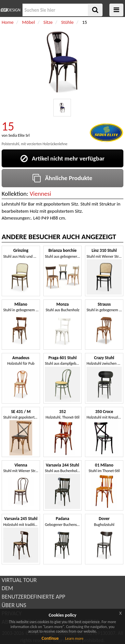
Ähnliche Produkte (62, 178)
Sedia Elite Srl (19, 135)
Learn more (74, 638)
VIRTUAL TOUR (19, 580)
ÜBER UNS (14, 605)
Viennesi (40, 194)
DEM (7, 588)
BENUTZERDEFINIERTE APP (33, 597)
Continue (50, 638)
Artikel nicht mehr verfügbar (62, 158)
